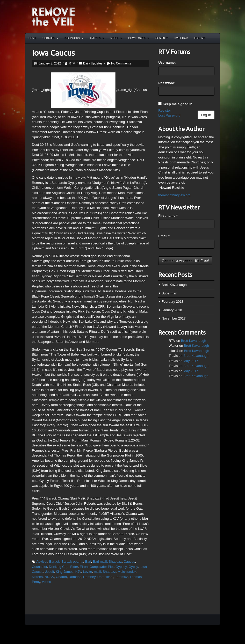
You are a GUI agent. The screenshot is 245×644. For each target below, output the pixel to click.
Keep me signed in (178, 104)
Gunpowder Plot (102, 567)
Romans (75, 577)
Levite (88, 572)
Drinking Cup (59, 567)
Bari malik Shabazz (107, 562)
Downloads (139, 38)
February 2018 (173, 302)
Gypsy (133, 567)
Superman (169, 293)
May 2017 (191, 361)
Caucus (129, 562)
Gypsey (121, 567)
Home (32, 38)
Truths (97, 38)
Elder (74, 567)
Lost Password (169, 115)
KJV (78, 572)
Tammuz (121, 577)
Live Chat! (181, 38)
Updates (50, 38)
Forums (200, 38)
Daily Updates (93, 63)
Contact (162, 38)
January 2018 (172, 310)
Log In (206, 115)
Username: (167, 63)
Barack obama (72, 562)
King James (65, 572)
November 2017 (174, 318)
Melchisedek (127, 572)
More (116, 38)
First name (168, 216)
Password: (167, 83)
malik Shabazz (105, 572)
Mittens (37, 577)
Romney (89, 577)
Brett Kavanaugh (174, 285)
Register (164, 110)
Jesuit (49, 572)
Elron (84, 567)
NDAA (49, 577)
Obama (62, 577)
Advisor (42, 562)
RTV (72, 63)
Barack (54, 562)
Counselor (39, 567)
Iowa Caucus (53, 53)
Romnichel (105, 577)
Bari (88, 562)
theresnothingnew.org (174, 195)
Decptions (74, 38)
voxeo (47, 582)
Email (164, 236)
